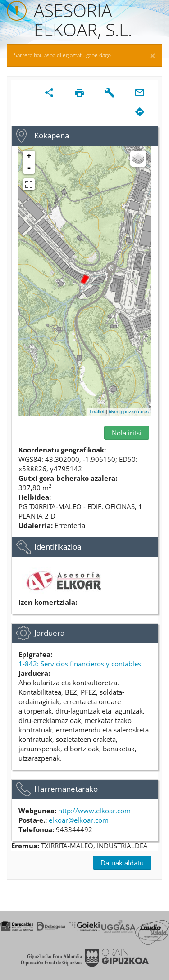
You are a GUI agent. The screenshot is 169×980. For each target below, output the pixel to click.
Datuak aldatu (122, 863)
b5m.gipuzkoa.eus (129, 412)
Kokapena (52, 135)
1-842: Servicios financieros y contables (80, 664)
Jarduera (49, 633)
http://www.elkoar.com (94, 811)
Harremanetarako (66, 789)
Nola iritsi (127, 433)
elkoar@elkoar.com (79, 820)
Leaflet (97, 412)
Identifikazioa (58, 547)
